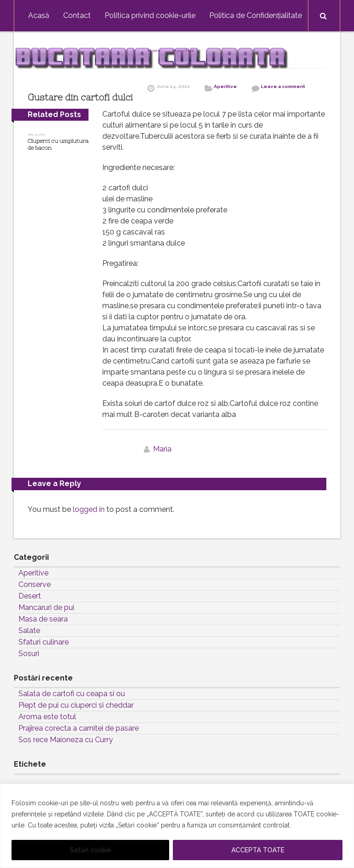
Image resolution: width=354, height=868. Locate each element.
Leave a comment (283, 86)
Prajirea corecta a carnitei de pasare (79, 728)
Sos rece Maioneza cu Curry (66, 740)
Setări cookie (91, 850)
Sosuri (29, 654)
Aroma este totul (47, 717)
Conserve (35, 584)
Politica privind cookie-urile (150, 15)
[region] (177, 826)
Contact (77, 15)
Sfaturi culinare (44, 642)
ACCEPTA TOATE (258, 850)
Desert (30, 596)
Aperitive (184, 50)
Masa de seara (43, 619)
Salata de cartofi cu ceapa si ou (72, 694)
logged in (89, 509)
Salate (29, 630)
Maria (162, 449)
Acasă (39, 15)
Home (154, 50)
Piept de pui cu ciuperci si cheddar (76, 705)
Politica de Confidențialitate (256, 15)
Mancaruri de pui (46, 607)
